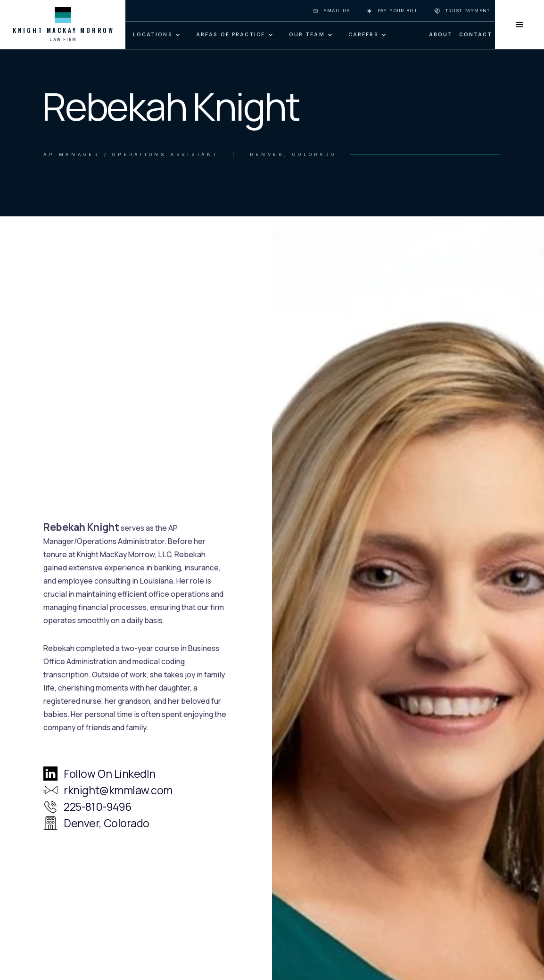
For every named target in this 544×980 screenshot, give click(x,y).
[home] (63, 25)
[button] (156, 35)
